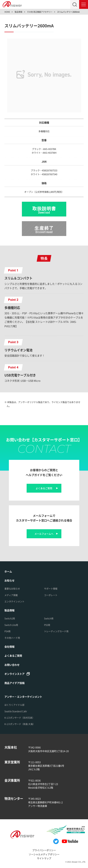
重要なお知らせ (12, 589)
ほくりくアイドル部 (14, 705)
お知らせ (9, 580)
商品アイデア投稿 (14, 683)
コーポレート (51, 595)
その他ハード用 (12, 638)
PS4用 (7, 631)
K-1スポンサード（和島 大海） (20, 724)
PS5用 (47, 625)
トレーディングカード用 (56, 631)
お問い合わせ (12, 665)
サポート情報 (51, 589)
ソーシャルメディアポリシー (44, 854)
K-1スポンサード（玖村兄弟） (19, 718)
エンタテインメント (14, 601)
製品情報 (9, 610)
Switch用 (49, 618)
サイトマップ (44, 858)
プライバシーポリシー (44, 850)
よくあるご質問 (44, 488)
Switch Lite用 (11, 625)
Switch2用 (10, 618)
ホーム (8, 571)
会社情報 (9, 647)
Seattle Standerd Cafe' (16, 711)
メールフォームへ (44, 534)
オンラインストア (14, 674)
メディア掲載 (11, 595)
